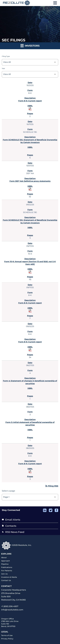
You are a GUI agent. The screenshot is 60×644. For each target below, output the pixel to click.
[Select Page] (30, 497)
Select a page (8, 491)
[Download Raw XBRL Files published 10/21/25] (30, 109)
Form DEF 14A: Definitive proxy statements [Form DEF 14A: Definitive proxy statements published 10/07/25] (30, 181)
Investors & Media (9, 577)
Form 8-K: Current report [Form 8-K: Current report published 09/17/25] (30, 303)
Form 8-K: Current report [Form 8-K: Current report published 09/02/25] (30, 342)
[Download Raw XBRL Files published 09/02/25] (30, 350)
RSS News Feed (13, 532)
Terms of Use (7, 635)
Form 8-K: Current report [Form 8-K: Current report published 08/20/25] (30, 464)
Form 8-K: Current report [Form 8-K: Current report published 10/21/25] (30, 101)
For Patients (7, 571)
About (4, 558)
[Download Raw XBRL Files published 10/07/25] (30, 189)
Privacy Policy (7, 639)
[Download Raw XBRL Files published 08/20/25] (30, 472)
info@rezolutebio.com (12, 610)
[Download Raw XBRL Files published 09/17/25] (30, 272)
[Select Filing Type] (30, 62)
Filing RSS (52, 486)
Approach (6, 561)
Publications (7, 567)
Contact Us (6, 580)
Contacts (9, 526)
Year (3, 68)
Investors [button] (30, 46)
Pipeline (5, 564)
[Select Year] (30, 74)
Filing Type (6, 56)
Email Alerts (11, 520)
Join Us (4, 574)
